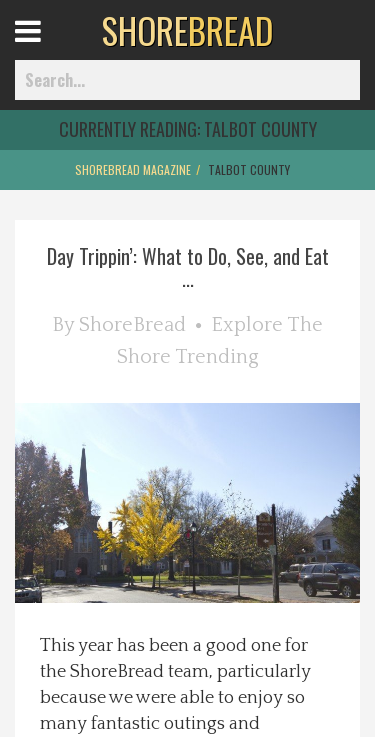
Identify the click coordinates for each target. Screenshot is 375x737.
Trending (217, 357)
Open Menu (52, 49)
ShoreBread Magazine (133, 169)
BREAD (187, 30)
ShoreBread (132, 325)
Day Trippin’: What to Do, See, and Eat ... (188, 267)
